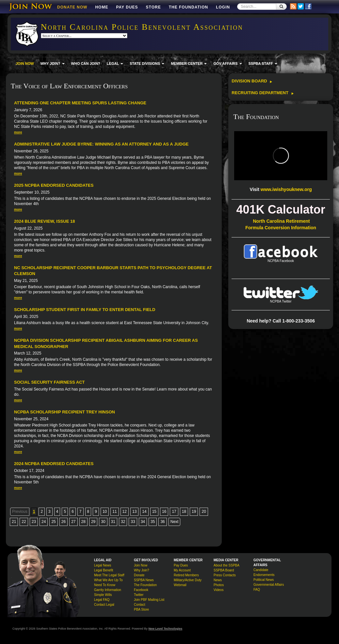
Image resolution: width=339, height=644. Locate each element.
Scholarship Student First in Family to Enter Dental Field (85, 310)
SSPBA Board (224, 570)
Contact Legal (104, 605)
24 (44, 522)
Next (175, 522)
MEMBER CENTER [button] (189, 63)
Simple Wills (103, 595)
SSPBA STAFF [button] (263, 63)
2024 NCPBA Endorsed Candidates (54, 464)
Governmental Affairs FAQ (269, 587)
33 (133, 522)
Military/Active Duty (188, 580)
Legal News (103, 565)
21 (14, 522)
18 (184, 512)
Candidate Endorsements (264, 572)
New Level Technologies (165, 629)
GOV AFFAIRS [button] (227, 63)
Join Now (141, 565)
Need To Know (105, 585)
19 (194, 512)
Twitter (139, 595)
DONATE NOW (72, 7)
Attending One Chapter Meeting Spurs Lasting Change (80, 103)
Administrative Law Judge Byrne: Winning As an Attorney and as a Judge (101, 144)
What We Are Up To (108, 580)
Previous (20, 512)
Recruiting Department (262, 93)
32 (123, 522)
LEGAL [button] (115, 63)
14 (144, 512)
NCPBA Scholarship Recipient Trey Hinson (65, 412)
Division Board (252, 81)
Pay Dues (127, 7)
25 (53, 522)
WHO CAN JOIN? (86, 63)
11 (114, 512)
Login (223, 7)
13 (134, 512)
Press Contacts (225, 575)
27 (73, 522)
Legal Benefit (104, 570)
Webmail (180, 585)
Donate (139, 575)
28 (83, 522)
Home (102, 7)
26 (64, 522)
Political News (264, 580)
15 (154, 512)
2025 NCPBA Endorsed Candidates (54, 185)
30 (103, 522)
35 (153, 522)
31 (113, 522)
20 (204, 512)
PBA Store (141, 609)
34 (143, 522)
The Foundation (188, 7)
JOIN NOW (25, 63)
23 (34, 522)
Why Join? (142, 570)
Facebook (141, 590)
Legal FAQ (102, 600)
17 (174, 512)
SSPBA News (144, 580)
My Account (182, 570)
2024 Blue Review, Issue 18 (44, 221)
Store (153, 7)
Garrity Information (108, 590)
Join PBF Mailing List (149, 600)
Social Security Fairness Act (49, 382)
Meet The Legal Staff (109, 575)
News (218, 580)
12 (125, 512)
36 (162, 522)
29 (93, 522)
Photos (219, 585)
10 (105, 512)
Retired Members (186, 575)
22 (24, 522)
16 (164, 512)
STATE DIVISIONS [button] (147, 63)
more (18, 132)
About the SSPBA (226, 565)
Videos (218, 590)
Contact (139, 605)
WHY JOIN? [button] (53, 63)
